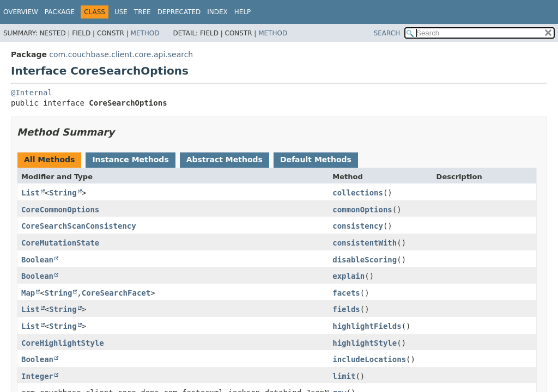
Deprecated (179, 12)
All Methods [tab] (49, 160)
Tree (142, 12)
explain (348, 276)
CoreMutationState (60, 243)
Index (217, 12)
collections (358, 193)
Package (60, 12)
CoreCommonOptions (60, 210)
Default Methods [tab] (316, 160)
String (63, 193)
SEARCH (387, 33)
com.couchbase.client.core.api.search (121, 54)
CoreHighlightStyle (63, 343)
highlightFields (367, 326)
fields (346, 309)
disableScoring (365, 260)
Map (28, 293)
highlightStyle (365, 343)
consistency (358, 226)
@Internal (32, 93)
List (31, 193)
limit (344, 376)
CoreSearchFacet (116, 293)
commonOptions (362, 210)
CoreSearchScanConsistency (79, 226)
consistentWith (365, 243)
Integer (37, 376)
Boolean (37, 260)
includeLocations (369, 359)
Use (121, 12)
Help (243, 12)
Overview (21, 12)
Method (145, 33)
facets (346, 293)
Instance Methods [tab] (130, 160)
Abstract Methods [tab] (225, 160)
